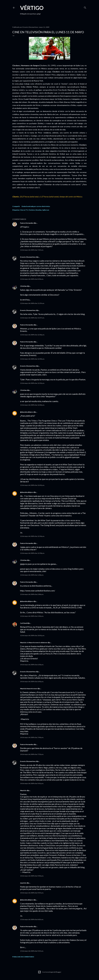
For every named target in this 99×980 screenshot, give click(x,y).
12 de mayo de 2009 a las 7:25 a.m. (32, 250)
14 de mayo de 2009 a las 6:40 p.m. (32, 681)
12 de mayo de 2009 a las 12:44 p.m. (32, 405)
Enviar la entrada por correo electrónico (36, 206)
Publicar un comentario (23, 957)
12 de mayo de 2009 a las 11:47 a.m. (32, 318)
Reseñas (39, 210)
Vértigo (32, 8)
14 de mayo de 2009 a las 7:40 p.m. (32, 737)
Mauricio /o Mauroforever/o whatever (34, 642)
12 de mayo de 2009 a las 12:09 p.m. (32, 359)
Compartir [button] (16, 206)
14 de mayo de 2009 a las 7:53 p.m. (32, 754)
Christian (23, 286)
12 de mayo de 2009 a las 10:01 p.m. (32, 635)
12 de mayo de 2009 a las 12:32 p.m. (32, 383)
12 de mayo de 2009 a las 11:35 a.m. (32, 303)
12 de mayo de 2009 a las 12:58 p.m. (32, 553)
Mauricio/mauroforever (29, 689)
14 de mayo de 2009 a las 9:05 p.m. (32, 876)
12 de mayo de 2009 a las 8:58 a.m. (32, 279)
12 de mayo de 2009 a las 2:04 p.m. (32, 594)
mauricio (23, 883)
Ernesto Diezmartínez (28, 257)
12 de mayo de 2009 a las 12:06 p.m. (32, 335)
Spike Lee (46, 210)
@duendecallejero (27, 412)
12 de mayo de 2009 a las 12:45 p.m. (32, 485)
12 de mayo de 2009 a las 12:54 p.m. (32, 536)
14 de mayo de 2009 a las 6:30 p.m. (32, 665)
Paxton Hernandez (27, 223)
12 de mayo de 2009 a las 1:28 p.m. (32, 575)
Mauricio (23, 790)
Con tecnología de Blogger (50, 972)
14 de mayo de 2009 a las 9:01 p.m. (32, 783)
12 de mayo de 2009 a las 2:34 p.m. (32, 616)
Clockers (32, 210)
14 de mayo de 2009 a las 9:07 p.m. (32, 893)
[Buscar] (85, 7)
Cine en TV (24, 210)
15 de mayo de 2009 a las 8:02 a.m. (32, 919)
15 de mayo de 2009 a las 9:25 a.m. (32, 951)
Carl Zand (24, 623)
